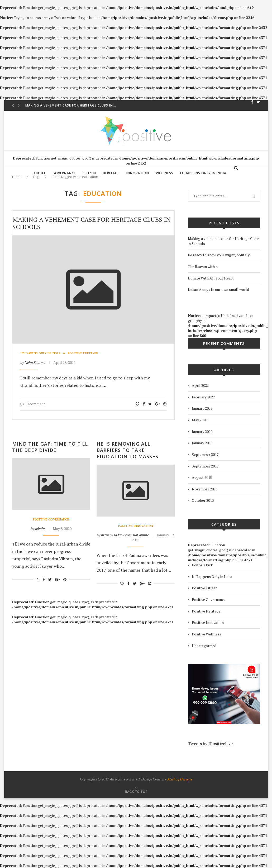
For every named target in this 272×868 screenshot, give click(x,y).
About (40, 173)
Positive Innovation (136, 526)
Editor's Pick (202, 565)
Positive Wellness (206, 634)
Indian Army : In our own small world (218, 289)
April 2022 (200, 385)
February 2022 (203, 397)
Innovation (138, 173)
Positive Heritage (83, 353)
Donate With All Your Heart (211, 278)
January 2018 (202, 443)
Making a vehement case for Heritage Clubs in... (71, 105)
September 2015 (205, 466)
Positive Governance (51, 519)
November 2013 (205, 489)
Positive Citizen (205, 588)
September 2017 (205, 454)
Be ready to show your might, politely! (219, 255)
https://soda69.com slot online (125, 535)
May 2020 (199, 420)
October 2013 (203, 500)
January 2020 (202, 431)
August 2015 (202, 477)
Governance (64, 173)
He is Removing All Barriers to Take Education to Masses (127, 450)
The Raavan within (203, 266)
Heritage (111, 173)
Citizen (89, 173)
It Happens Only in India (203, 173)
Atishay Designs (180, 779)
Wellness (165, 173)
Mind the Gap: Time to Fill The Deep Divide (50, 447)
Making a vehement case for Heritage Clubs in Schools (92, 223)
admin (40, 529)
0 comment (33, 404)
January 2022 (202, 408)
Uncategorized (204, 646)
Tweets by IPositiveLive (210, 744)
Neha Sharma (35, 362)
